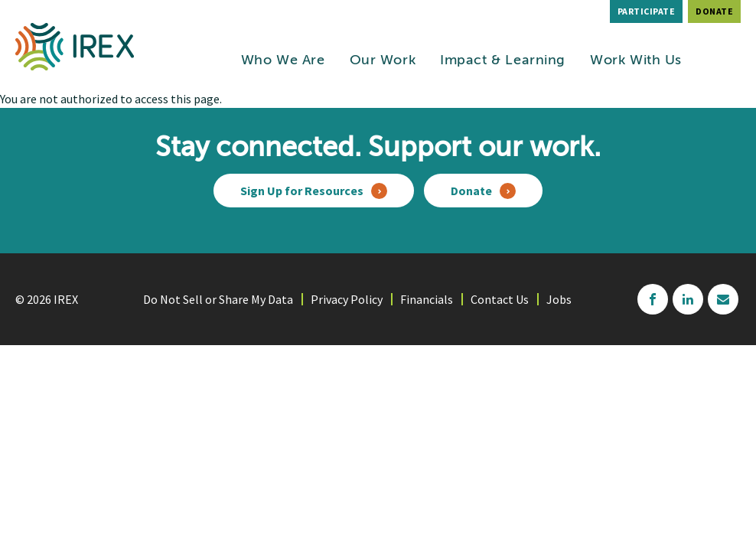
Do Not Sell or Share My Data (218, 299)
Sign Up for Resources (302, 191)
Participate (647, 11)
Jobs (559, 299)
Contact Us (500, 299)
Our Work (383, 60)
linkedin (688, 299)
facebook (653, 299)
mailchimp (723, 299)
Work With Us (636, 60)
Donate (714, 11)
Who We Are (283, 60)
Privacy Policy (347, 299)
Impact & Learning (503, 60)
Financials (427, 299)
